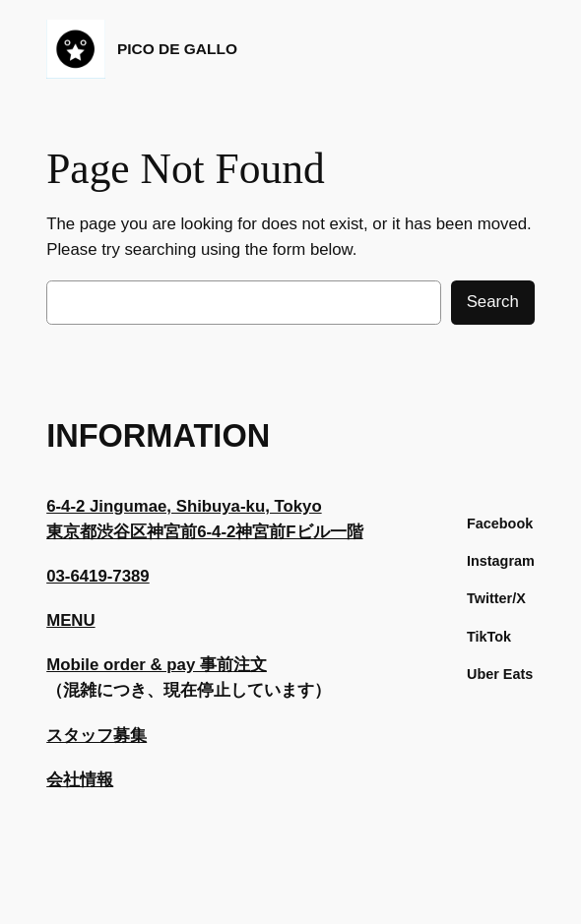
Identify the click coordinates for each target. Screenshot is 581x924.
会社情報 (80, 780)
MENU (70, 620)
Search (493, 302)
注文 (250, 665)
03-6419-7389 (98, 576)
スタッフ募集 (97, 736)
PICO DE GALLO (177, 49)
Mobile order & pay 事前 (140, 665)
